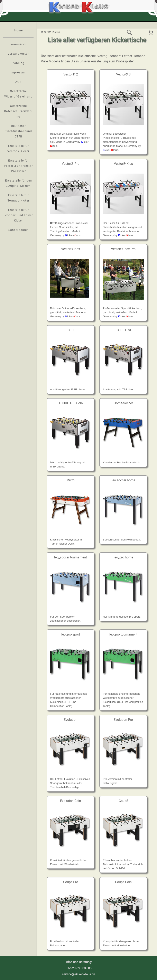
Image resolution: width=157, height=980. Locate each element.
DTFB (54, 223)
